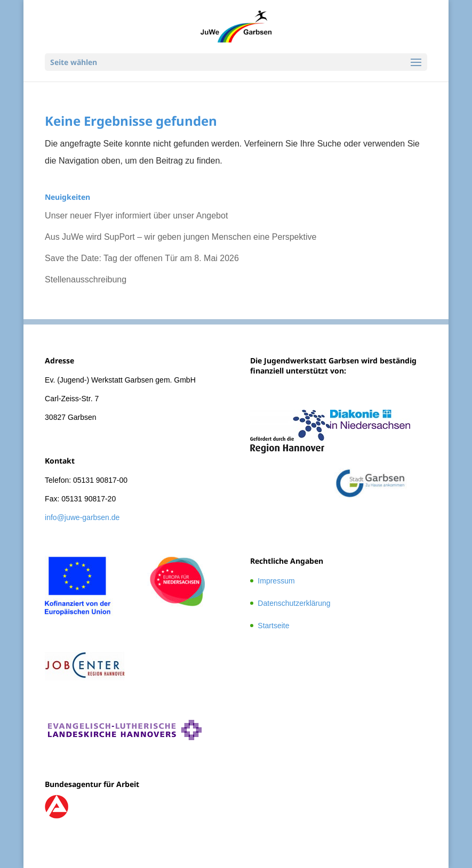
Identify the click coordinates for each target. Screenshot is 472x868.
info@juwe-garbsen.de (82, 517)
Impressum (276, 581)
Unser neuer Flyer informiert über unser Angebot (136, 216)
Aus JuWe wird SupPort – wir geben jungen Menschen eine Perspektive (181, 237)
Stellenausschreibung (86, 279)
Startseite (273, 626)
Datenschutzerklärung (294, 603)
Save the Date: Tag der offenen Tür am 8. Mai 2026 (142, 258)
